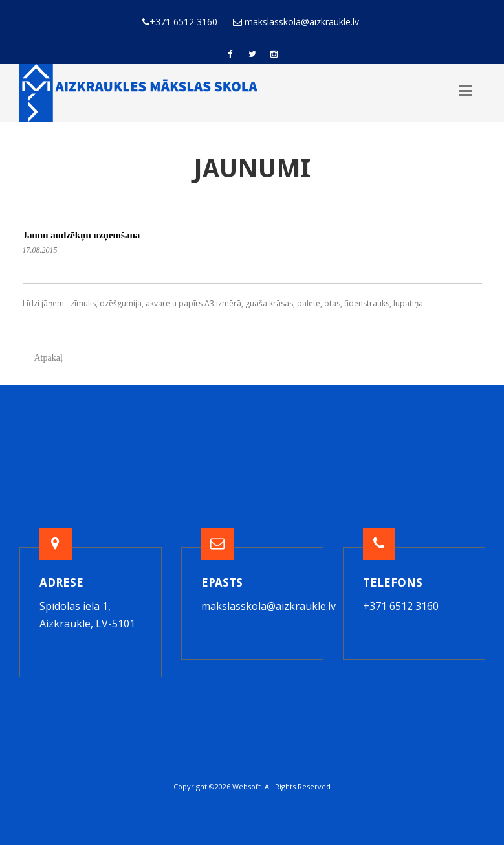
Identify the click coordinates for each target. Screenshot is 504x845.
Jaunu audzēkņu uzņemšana (82, 235)
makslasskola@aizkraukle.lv (268, 606)
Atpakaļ (49, 358)
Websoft (247, 786)
